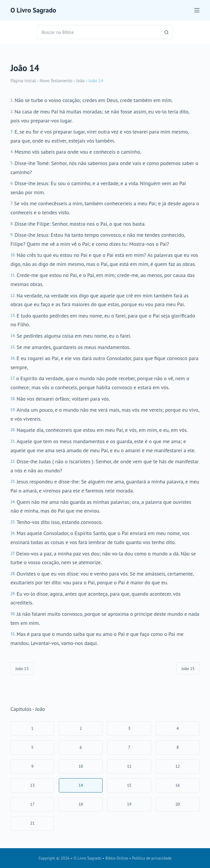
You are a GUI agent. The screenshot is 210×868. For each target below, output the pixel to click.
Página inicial (24, 80)
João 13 (22, 669)
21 (32, 823)
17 (32, 804)
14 (81, 785)
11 (129, 766)
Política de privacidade (152, 858)
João (84, 80)
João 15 (188, 669)
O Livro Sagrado (35, 10)
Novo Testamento (58, 80)
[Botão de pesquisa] (166, 32)
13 (32, 785)
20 (178, 804)
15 (129, 785)
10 (81, 766)
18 (81, 804)
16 (178, 785)
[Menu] (197, 10)
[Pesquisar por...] (98, 32)
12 (178, 766)
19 (129, 804)
